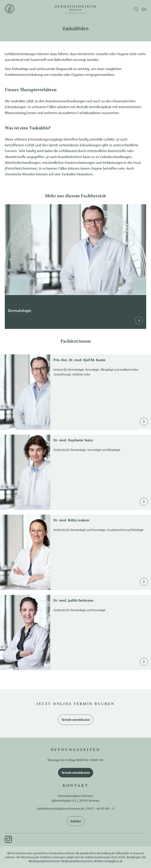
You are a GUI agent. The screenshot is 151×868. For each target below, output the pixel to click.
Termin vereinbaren (76, 720)
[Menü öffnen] (144, 9)
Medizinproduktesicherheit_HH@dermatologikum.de (92, 861)
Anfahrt (76, 821)
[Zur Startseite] (10, 9)
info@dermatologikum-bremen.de (60, 808)
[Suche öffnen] (136, 9)
